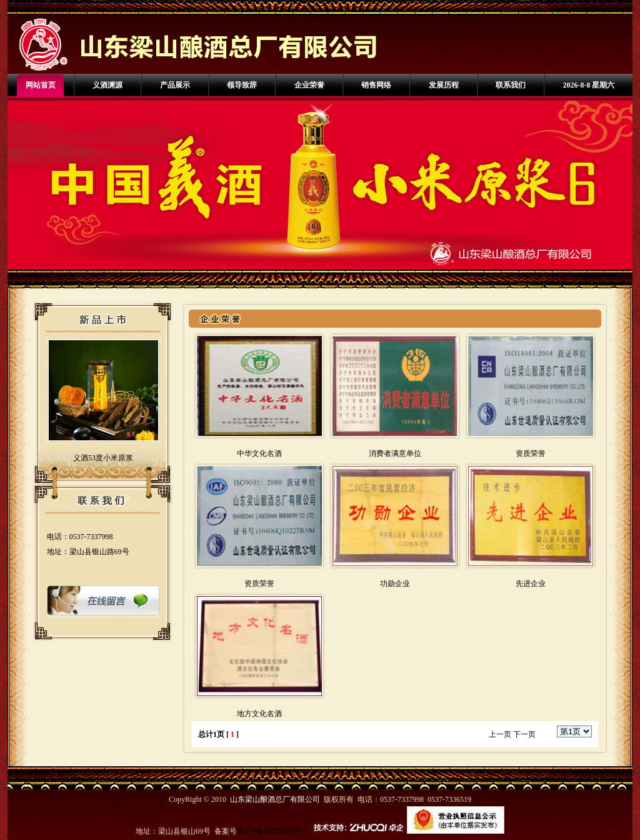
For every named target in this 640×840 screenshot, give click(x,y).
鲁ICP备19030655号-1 (272, 831)
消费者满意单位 (395, 453)
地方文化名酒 (259, 714)
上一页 (500, 734)
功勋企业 (395, 584)
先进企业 (531, 584)
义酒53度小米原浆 (103, 458)
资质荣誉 (531, 453)
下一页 (524, 734)
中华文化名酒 (259, 453)
